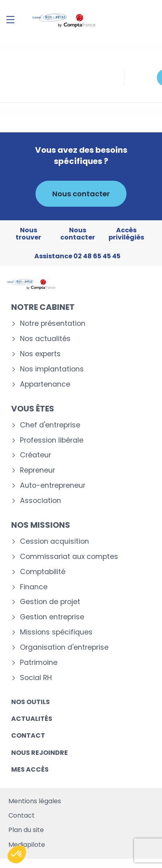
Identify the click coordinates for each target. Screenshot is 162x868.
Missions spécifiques (56, 632)
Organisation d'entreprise (64, 648)
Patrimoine (39, 663)
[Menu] (10, 20)
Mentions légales (35, 801)
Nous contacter (81, 194)
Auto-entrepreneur (53, 486)
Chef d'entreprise (50, 425)
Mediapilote (27, 845)
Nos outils (31, 702)
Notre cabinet (43, 307)
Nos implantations (52, 369)
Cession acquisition (54, 542)
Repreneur (38, 470)
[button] (17, 854)
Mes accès (30, 769)
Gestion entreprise (52, 617)
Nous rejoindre (40, 753)
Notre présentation (53, 324)
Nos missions (41, 525)
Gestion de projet (50, 602)
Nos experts (40, 354)
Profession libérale (52, 440)
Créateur (36, 455)
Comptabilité (43, 572)
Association (40, 501)
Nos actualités (45, 339)
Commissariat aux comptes (69, 557)
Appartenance (45, 384)
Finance (34, 587)
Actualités (32, 719)
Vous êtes (33, 409)
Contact (28, 735)
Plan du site (26, 830)
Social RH (36, 678)
